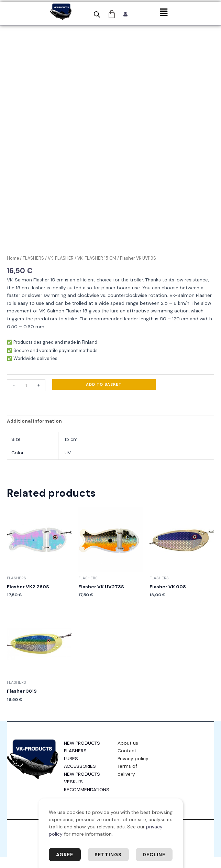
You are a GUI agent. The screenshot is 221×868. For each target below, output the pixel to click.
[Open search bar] (97, 14)
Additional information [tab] (34, 432)
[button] (164, 13)
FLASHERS (33, 270)
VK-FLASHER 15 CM (97, 270)
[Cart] (112, 14)
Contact (127, 762)
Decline (154, 855)
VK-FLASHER (61, 270)
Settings (108, 855)
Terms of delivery (127, 781)
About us (128, 754)
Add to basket (104, 395)
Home (13, 270)
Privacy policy (133, 769)
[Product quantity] (26, 396)
